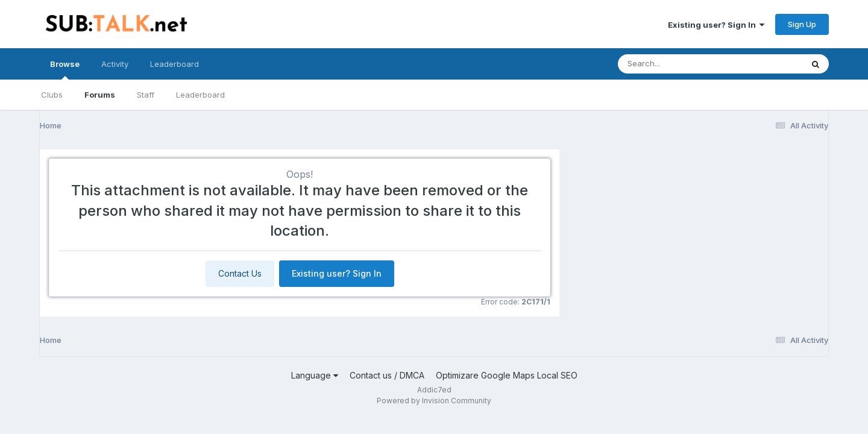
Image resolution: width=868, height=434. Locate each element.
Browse (65, 69)
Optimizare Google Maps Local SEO (507, 375)
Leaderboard (200, 95)
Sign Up (802, 24)
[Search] (677, 64)
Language (315, 375)
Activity (115, 64)
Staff (146, 95)
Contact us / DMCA (387, 375)
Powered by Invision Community (434, 401)
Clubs (52, 95)
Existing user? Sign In (716, 25)
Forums (100, 95)
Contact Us (240, 273)
